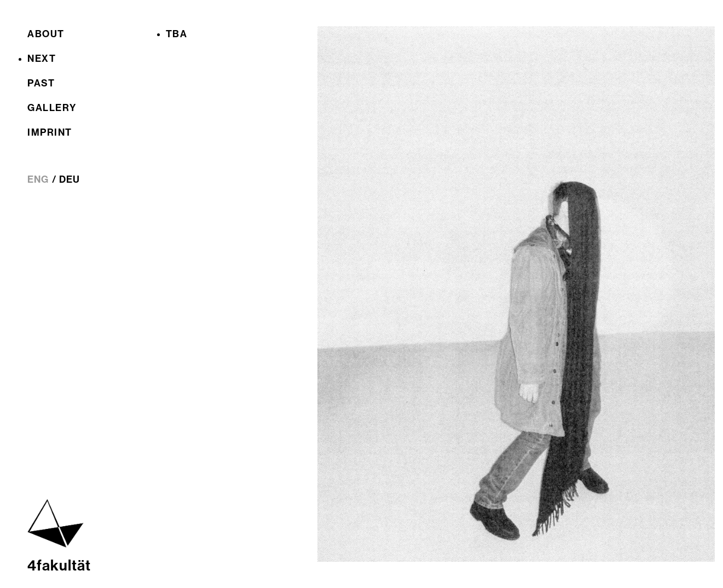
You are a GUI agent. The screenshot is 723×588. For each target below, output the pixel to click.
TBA (177, 34)
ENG (38, 179)
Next (42, 59)
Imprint (50, 132)
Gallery (52, 108)
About (46, 34)
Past (41, 83)
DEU (70, 179)
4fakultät (59, 566)
